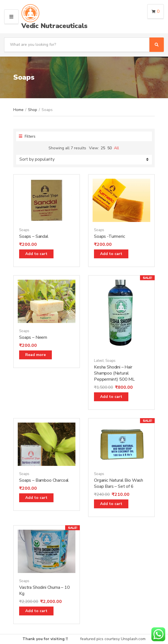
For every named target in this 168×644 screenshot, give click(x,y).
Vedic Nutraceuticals (54, 26)
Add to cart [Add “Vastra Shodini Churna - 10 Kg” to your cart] (36, 611)
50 (110, 148)
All (116, 148)
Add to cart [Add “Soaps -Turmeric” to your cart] (111, 254)
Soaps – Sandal (34, 236)
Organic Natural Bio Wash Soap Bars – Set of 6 (119, 483)
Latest (99, 361)
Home (18, 110)
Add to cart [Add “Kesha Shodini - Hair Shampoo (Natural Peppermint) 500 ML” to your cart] (111, 397)
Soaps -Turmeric (110, 236)
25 (103, 148)
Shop (33, 110)
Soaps (24, 230)
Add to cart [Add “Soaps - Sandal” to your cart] (36, 254)
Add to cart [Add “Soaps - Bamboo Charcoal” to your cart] (36, 498)
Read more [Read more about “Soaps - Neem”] (35, 355)
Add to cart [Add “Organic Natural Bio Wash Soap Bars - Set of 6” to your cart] (111, 504)
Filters (27, 136)
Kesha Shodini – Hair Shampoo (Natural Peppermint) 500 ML (114, 373)
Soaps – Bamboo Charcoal (44, 480)
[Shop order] (84, 160)
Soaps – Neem (33, 337)
